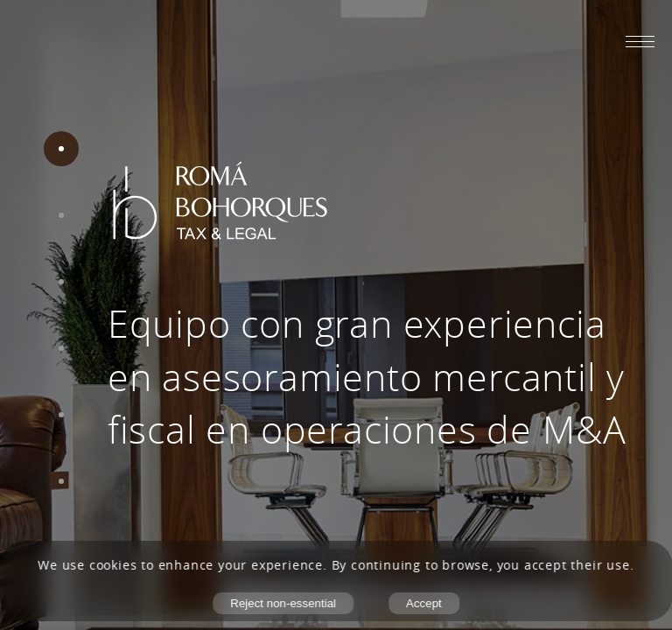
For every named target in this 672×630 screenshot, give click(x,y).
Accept (424, 603)
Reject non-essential (283, 603)
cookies (113, 565)
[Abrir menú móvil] (640, 41)
